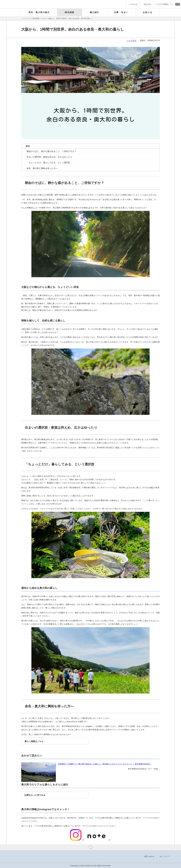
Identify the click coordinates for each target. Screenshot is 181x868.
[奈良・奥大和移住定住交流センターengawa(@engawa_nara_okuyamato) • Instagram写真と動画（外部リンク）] (77, 840)
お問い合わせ (149, 856)
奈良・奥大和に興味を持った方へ (42, 168)
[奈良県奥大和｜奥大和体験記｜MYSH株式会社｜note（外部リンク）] (98, 840)
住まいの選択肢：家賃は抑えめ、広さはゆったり (49, 157)
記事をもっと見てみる (35, 795)
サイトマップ (165, 856)
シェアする (131, 41)
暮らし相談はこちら (34, 741)
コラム (44, 18)
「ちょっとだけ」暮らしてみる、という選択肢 (48, 163)
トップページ (26, 18)
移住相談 (36, 18)
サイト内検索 (157, 4)
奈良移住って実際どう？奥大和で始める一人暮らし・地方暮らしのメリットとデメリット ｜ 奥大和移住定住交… (105, 764)
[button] (133, 4)
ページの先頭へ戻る (91, 847)
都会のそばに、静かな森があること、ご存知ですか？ (51, 151)
